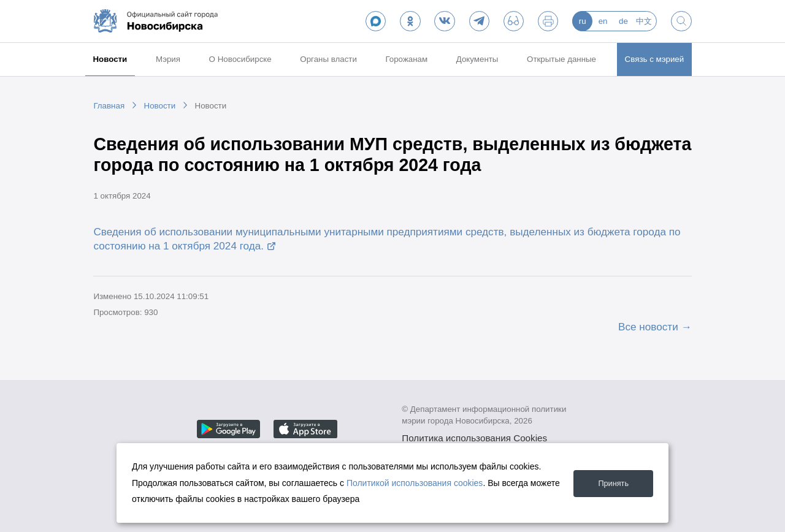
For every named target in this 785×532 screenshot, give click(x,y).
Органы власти (328, 59)
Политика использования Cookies (474, 438)
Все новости (648, 327)
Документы (477, 59)
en (603, 21)
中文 (644, 21)
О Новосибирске (240, 59)
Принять (611, 483)
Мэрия (168, 59)
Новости (110, 59)
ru (583, 21)
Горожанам (406, 59)
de (623, 21)
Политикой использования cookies (415, 483)
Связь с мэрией (655, 59)
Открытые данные (561, 59)
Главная (109, 106)
